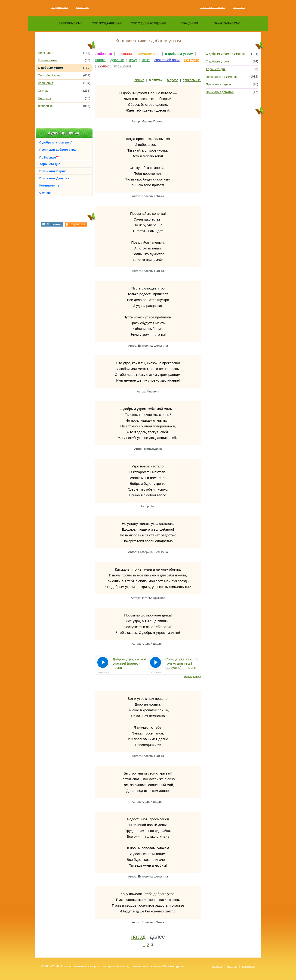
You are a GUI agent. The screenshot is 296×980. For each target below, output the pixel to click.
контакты (248, 966)
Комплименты (48, 60)
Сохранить (54, 224)
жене (146, 60)
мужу (133, 60)
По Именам (49, 157)
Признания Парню (53, 171)
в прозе (173, 80)
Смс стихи (239, 7)
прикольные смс (227, 23)
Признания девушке (220, 92)
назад (138, 937)
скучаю (104, 66)
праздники (190, 23)
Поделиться (77, 224)
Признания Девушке (54, 178)
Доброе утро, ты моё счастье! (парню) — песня (129, 663)
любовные (104, 54)
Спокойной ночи (49, 75)
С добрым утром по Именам (226, 54)
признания (125, 54)
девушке (117, 60)
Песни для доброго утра (57, 150)
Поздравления (59, 7)
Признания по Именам (222, 77)
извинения (122, 66)
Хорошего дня (50, 164)
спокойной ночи (167, 60)
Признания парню (218, 84)
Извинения (45, 83)
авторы (232, 966)
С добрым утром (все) (56, 142)
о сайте (217, 966)
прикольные (192, 80)
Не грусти (45, 98)
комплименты (149, 54)
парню (100, 60)
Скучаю (43, 91)
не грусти (192, 60)
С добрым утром (217, 61)
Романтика (82, 7)
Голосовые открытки (212, 7)
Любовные (45, 106)
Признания (46, 53)
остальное (192, 677)
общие (139, 80)
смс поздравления (107, 23)
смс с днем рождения (148, 23)
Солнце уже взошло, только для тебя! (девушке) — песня (182, 663)
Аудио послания (63, 133)
